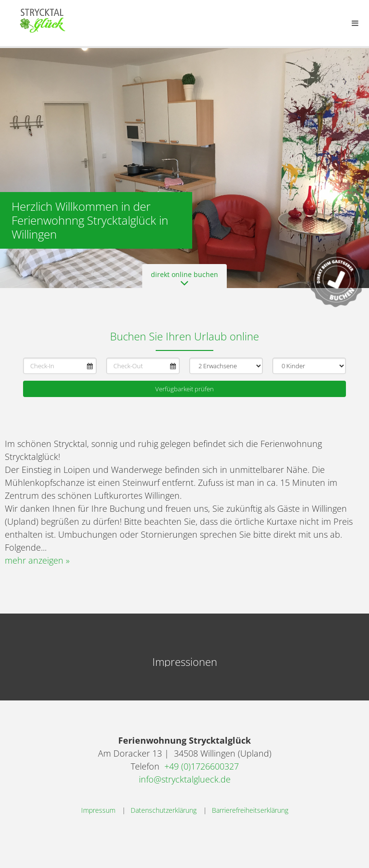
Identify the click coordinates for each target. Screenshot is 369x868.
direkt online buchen (184, 279)
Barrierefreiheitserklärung (250, 810)
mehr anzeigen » (37, 560)
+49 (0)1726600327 (202, 766)
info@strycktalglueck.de (185, 779)
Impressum (98, 810)
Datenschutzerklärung (164, 810)
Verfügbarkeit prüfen (184, 389)
